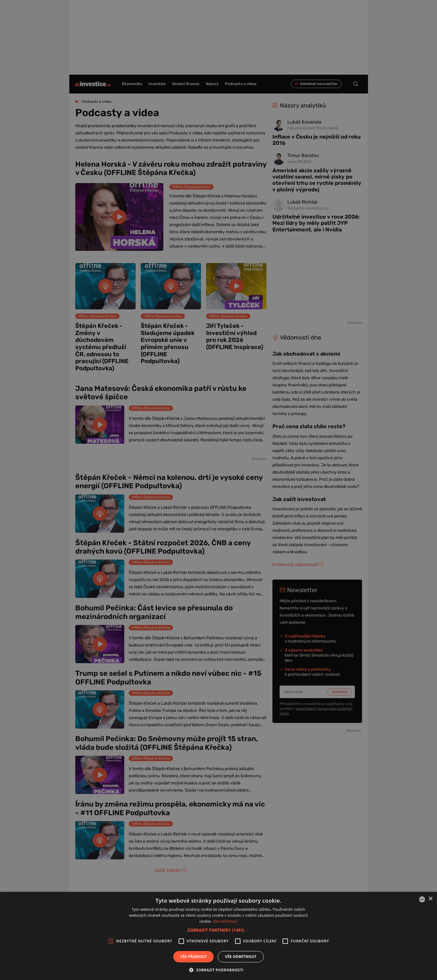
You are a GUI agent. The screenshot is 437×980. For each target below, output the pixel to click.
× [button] (430, 899)
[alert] (218, 490)
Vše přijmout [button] (193, 957)
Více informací (225, 921)
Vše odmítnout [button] (241, 957)
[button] (219, 930)
